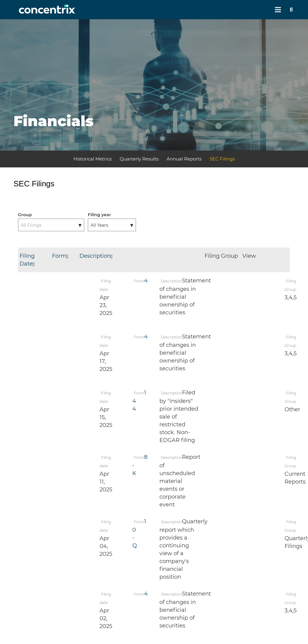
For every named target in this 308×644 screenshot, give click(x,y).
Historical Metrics (92, 159)
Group (25, 215)
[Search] (291, 10)
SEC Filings (222, 159)
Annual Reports (184, 159)
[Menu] (278, 10)
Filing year (99, 215)
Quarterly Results (139, 159)
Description (97, 256)
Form (62, 256)
